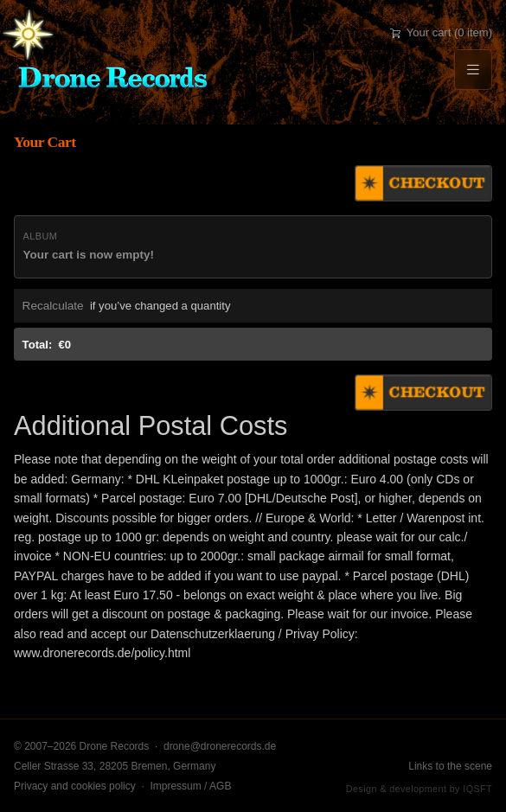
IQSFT (477, 789)
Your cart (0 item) (441, 32)
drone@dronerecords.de (220, 746)
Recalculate (53, 306)
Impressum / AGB (190, 786)
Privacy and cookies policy (75, 786)
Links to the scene (450, 766)
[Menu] (473, 70)
